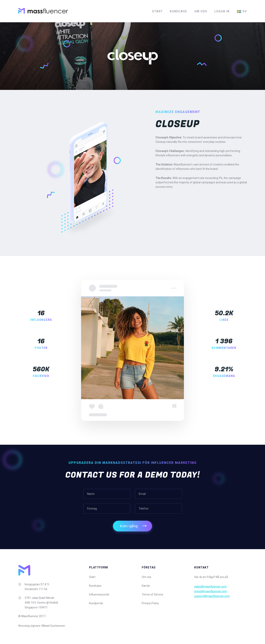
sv (242, 11)
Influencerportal (99, 594)
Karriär (146, 586)
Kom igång (129, 526)
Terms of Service (152, 594)
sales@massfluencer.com (210, 587)
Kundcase (179, 11)
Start (157, 11)
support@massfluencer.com (212, 596)
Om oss (201, 11)
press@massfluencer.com (211, 591)
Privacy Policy (150, 603)
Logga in (222, 11)
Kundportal (96, 603)
